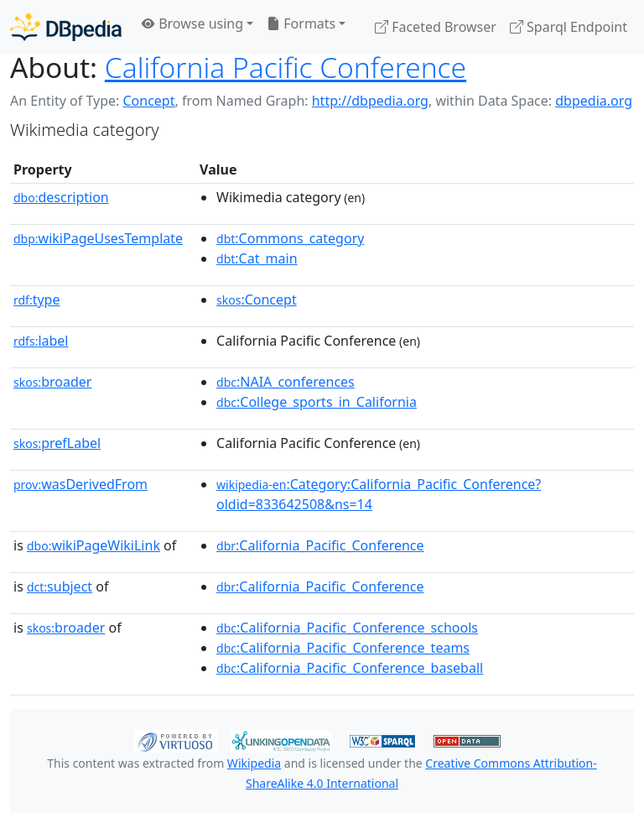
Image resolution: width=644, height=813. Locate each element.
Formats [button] (301, 23)
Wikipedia (254, 763)
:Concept (257, 300)
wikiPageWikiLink (93, 545)
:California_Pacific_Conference (320, 545)
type (37, 300)
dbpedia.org (594, 101)
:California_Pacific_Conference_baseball (350, 668)
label (41, 341)
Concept (148, 101)
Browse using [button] (192, 23)
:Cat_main (257, 258)
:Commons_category (290, 238)
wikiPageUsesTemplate (98, 238)
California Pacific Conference (286, 67)
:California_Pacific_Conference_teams (343, 648)
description (61, 197)
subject (60, 586)
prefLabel (57, 443)
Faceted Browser (436, 27)
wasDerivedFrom (80, 484)
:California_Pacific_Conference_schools (347, 628)
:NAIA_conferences (286, 382)
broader (52, 382)
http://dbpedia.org (370, 101)
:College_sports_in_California (317, 402)
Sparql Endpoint (569, 27)
